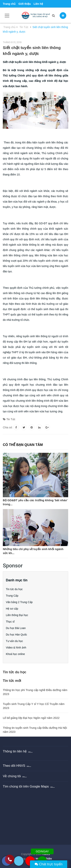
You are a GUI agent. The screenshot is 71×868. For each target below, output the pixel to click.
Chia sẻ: (8, 427)
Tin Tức (11, 419)
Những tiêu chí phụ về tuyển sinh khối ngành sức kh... (33, 551)
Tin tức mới (12, 681)
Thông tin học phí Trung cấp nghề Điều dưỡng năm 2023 (35, 692)
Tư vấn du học (14, 641)
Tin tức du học (14, 589)
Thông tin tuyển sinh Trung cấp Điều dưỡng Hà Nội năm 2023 (35, 730)
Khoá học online (15, 654)
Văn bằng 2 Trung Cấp (19, 602)
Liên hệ (38, 4)
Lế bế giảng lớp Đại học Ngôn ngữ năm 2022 (31, 718)
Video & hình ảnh (16, 648)
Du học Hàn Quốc (16, 635)
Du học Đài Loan (16, 628)
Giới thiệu (25, 4)
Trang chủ (9, 4)
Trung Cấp (12, 596)
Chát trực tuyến (49, 864)
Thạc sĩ (10, 622)
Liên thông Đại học (17, 615)
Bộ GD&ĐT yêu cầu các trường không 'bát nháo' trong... (35, 502)
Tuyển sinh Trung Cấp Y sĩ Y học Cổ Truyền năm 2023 (34, 706)
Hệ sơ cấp (12, 609)
